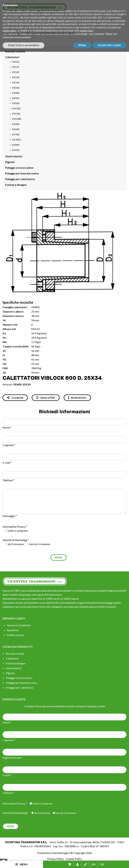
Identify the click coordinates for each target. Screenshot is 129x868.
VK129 (16, 72)
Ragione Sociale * (12, 758)
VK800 (28, 33)
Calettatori (16, 33)
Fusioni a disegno (16, 185)
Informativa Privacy (14, 527)
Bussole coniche (15, 51)
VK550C (16, 108)
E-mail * (7, 463)
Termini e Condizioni (18, 625)
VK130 (16, 77)
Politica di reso (15, 635)
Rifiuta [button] (82, 861)
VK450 (16, 98)
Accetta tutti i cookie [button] (109, 861)
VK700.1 (17, 140)
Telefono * (8, 480)
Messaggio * (10, 516)
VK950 (16, 150)
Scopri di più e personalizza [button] (24, 861)
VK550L (16, 114)
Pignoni (10, 162)
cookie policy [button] (9, 847)
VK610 (16, 129)
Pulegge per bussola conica (22, 173)
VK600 (16, 124)
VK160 (16, 88)
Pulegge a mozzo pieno (19, 168)
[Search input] (65, 18)
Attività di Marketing (15, 540)
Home (6, 33)
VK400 (16, 93)
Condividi (15, 398)
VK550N (16, 119)
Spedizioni (13, 630)
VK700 (16, 134)
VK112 (16, 62)
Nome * (7, 427)
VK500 (16, 103)
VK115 (16, 67)
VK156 (16, 82)
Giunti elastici (14, 156)
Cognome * (9, 445)
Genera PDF (46, 398)
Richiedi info (77, 398)
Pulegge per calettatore (20, 179)
